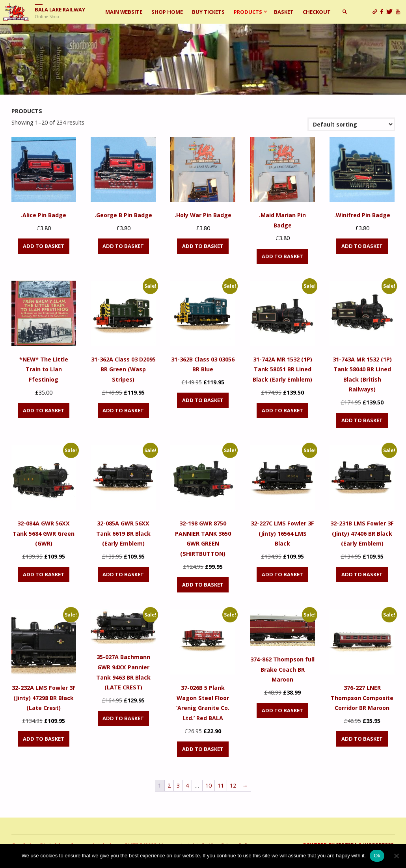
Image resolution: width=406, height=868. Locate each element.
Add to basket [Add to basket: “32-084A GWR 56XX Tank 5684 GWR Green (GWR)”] (44, 574)
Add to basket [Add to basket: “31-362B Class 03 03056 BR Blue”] (203, 400)
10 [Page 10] (209, 785)
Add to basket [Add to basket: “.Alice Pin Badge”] (44, 246)
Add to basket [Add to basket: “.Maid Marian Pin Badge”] (282, 256)
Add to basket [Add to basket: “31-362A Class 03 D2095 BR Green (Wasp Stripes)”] (123, 410)
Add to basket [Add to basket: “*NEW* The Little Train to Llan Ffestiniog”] (44, 410)
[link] (345, 12)
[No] (396, 856)
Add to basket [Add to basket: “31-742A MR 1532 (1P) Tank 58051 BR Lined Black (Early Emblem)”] (282, 410)
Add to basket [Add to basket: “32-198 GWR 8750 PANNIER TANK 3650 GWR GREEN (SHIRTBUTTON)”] (203, 585)
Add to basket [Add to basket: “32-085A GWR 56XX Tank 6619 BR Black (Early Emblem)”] (123, 574)
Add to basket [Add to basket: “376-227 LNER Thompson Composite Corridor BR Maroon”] (362, 739)
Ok (377, 856)
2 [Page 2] (169, 785)
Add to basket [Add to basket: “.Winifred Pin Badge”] (362, 246)
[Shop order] (351, 124)
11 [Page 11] (221, 785)
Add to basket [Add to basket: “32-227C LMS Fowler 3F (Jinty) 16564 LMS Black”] (282, 574)
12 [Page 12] (233, 785)
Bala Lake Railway (60, 9)
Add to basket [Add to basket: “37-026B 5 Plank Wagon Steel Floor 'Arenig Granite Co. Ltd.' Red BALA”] (203, 749)
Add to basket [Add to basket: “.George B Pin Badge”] (123, 246)
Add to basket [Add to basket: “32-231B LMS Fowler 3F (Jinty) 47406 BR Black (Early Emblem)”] (362, 574)
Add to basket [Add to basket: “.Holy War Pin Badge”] (203, 246)
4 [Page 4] (187, 785)
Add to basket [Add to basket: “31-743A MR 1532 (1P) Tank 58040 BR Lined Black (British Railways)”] (362, 420)
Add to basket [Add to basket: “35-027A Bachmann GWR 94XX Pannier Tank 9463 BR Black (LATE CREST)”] (123, 718)
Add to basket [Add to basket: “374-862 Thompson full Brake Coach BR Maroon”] (282, 710)
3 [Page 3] (178, 785)
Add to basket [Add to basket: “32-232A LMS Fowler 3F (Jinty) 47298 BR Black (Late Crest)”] (44, 739)
